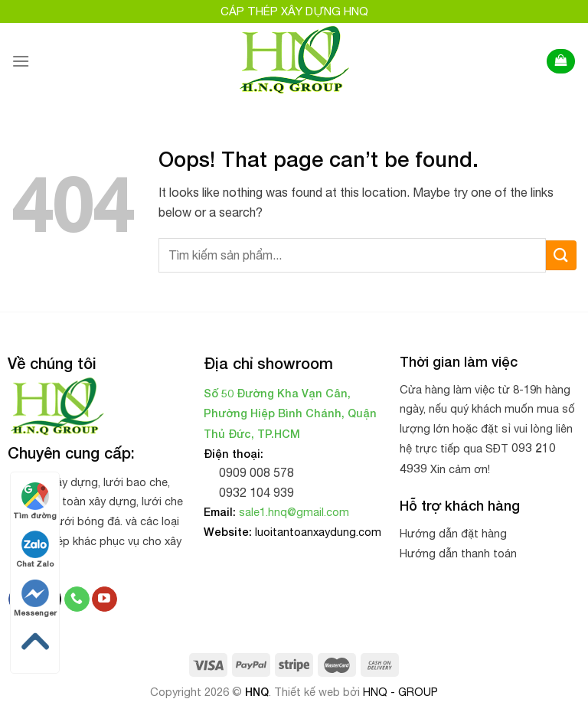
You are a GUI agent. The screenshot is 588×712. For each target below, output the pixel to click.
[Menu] (21, 61)
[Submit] (561, 255)
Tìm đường (35, 501)
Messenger (35, 598)
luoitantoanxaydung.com (318, 532)
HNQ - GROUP (400, 692)
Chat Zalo (35, 549)
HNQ (257, 692)
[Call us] (77, 599)
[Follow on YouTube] (105, 599)
